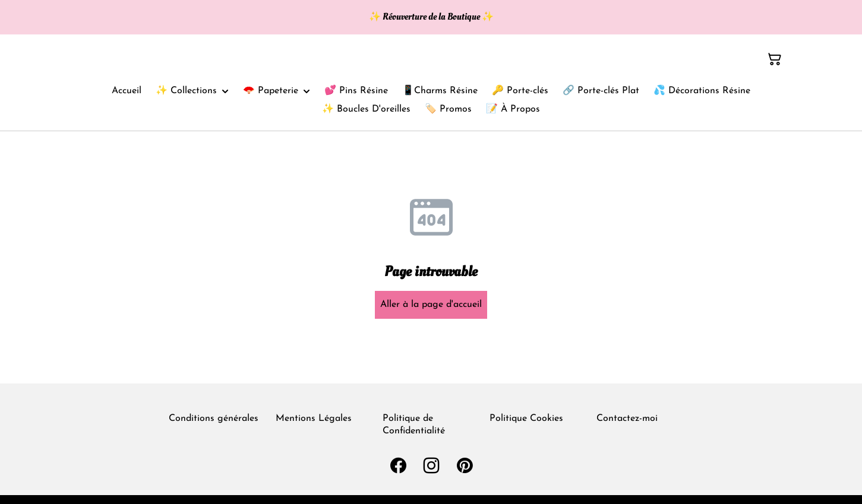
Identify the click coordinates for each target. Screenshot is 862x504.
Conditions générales (214, 419)
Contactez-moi (627, 419)
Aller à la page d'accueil (431, 305)
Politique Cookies (526, 419)
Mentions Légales (314, 419)
